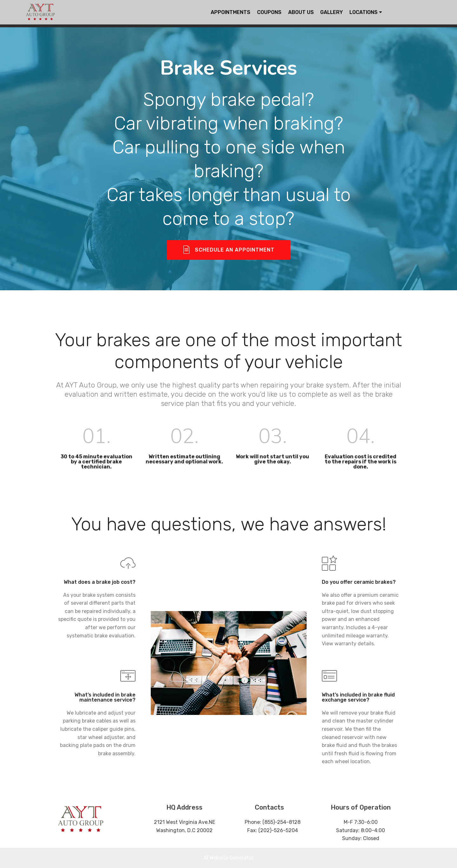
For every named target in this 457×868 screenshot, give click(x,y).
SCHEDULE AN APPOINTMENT (229, 250)
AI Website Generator (228, 858)
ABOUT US (301, 12)
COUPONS (269, 12)
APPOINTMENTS (231, 12)
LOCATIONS (364, 12)
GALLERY (331, 12)
